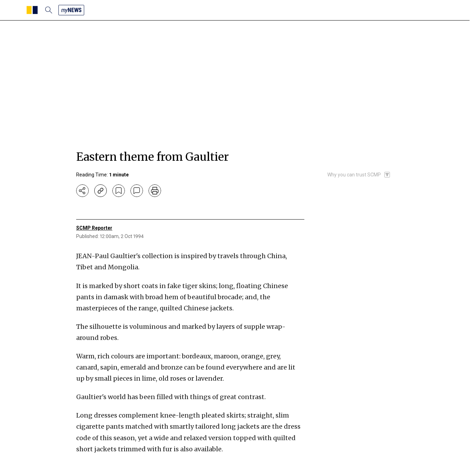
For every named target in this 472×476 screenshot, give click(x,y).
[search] (49, 10)
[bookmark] (119, 191)
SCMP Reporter (94, 228)
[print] (155, 191)
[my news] (71, 10)
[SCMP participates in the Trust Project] (359, 175)
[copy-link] (101, 191)
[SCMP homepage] (32, 10)
